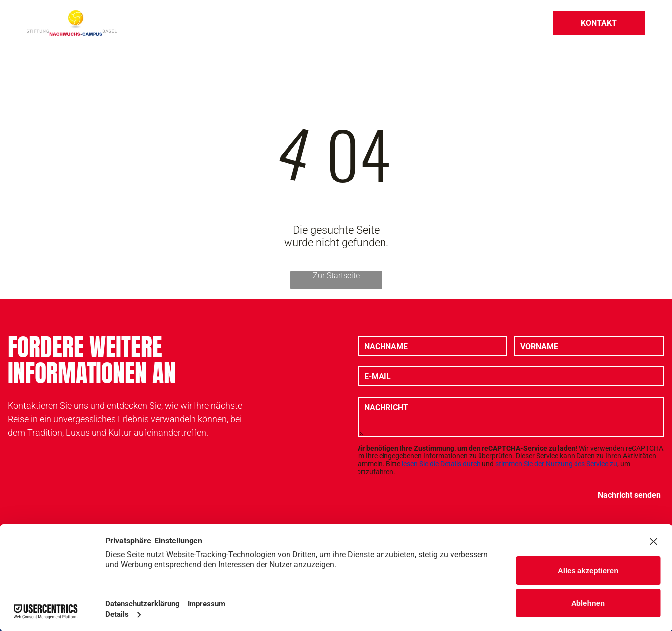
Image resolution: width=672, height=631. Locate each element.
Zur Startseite (336, 276)
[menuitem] (203, 23)
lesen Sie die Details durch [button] (441, 464)
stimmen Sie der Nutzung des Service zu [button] (556, 464)
